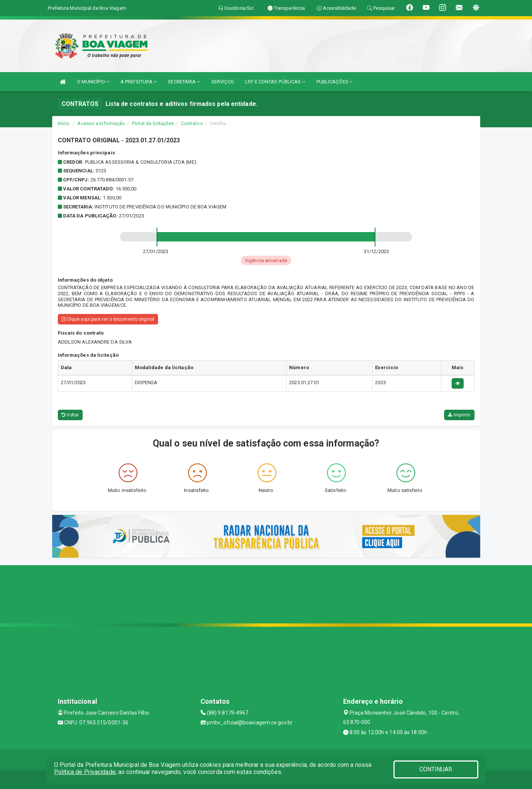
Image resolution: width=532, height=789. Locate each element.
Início (64, 123)
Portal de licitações (153, 123)
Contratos (192, 123)
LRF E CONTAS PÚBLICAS (275, 82)
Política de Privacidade (85, 772)
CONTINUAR (436, 769)
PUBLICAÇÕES (335, 82)
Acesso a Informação (101, 123)
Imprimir (459, 415)
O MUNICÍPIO (93, 82)
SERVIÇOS (223, 82)
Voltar (70, 415)
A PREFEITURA (139, 82)
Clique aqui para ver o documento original (108, 319)
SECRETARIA (184, 82)
